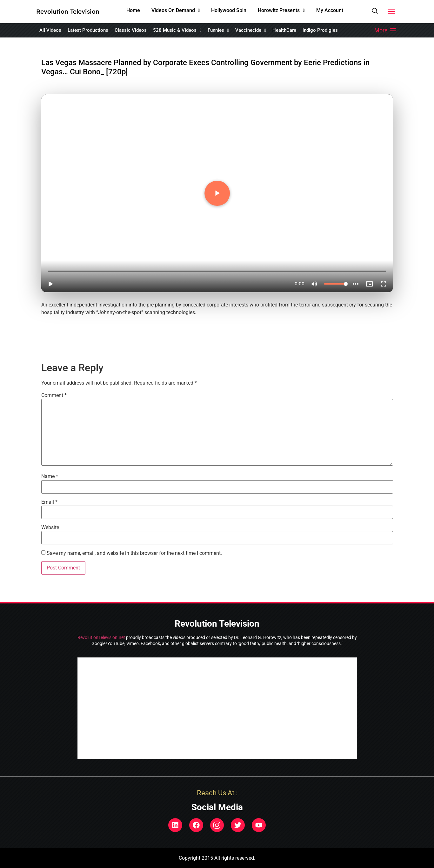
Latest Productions (88, 30)
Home (133, 10)
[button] (176, 10)
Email (49, 502)
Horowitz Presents (281, 10)
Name (50, 476)
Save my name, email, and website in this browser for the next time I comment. (134, 553)
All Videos (50, 30)
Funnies (218, 30)
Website (50, 528)
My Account (330, 10)
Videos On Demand (176, 10)
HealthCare (284, 30)
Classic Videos (131, 30)
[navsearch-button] (375, 12)
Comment (54, 395)
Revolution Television (68, 11)
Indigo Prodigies (320, 30)
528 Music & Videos (177, 30)
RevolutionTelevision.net (101, 637)
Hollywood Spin (229, 10)
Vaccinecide (251, 30)
